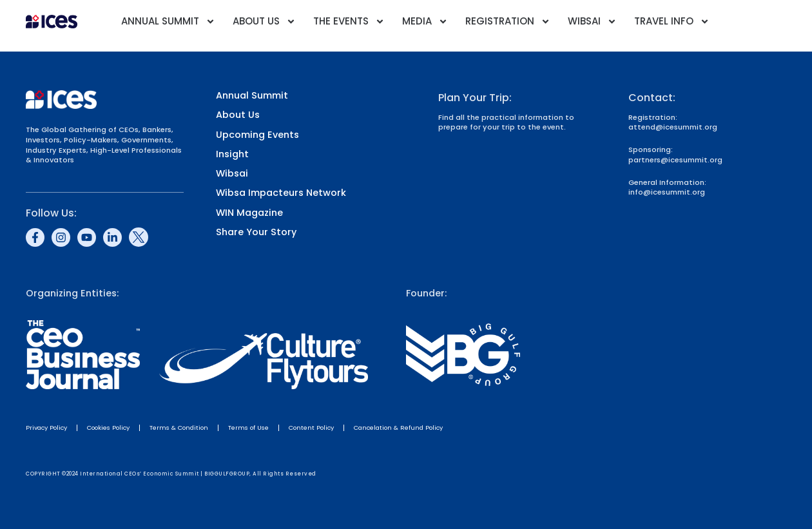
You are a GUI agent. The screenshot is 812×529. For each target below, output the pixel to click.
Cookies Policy (108, 428)
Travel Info (672, 22)
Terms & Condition (179, 428)
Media (425, 22)
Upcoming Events (257, 135)
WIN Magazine (249, 213)
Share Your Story (256, 232)
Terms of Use (248, 428)
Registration (508, 22)
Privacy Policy (46, 428)
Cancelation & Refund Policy (398, 428)
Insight (232, 154)
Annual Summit (168, 22)
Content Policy (311, 428)
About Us (264, 22)
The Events (349, 22)
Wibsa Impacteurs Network (281, 193)
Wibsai (592, 22)
